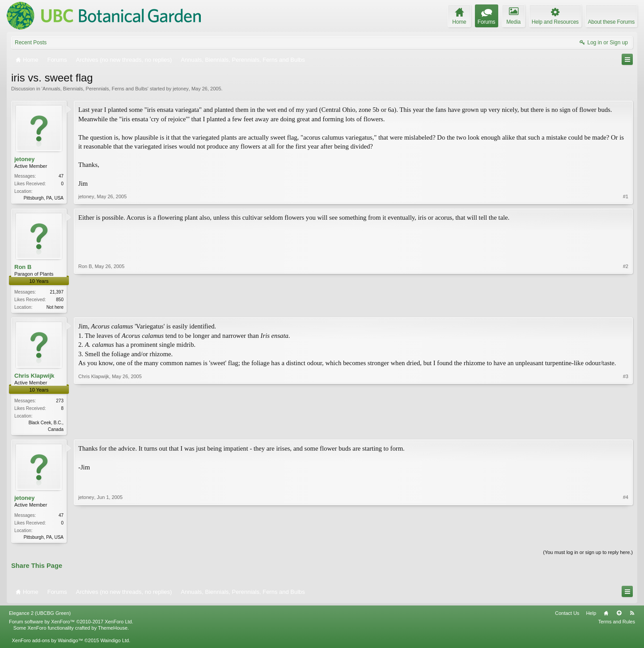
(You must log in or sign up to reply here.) (588, 555)
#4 (626, 538)
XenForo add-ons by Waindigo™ (47, 644)
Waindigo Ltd (114, 644)
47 (61, 176)
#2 (626, 307)
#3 (626, 430)
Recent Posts (31, 43)
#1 (626, 197)
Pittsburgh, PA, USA (44, 198)
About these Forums (611, 22)
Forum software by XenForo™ (71, 625)
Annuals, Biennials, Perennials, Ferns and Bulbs (95, 89)
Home (606, 616)
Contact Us (567, 616)
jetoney (180, 89)
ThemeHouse (113, 631)
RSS (632, 616)
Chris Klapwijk (34, 377)
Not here (55, 308)
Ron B (23, 267)
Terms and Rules (616, 625)
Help (591, 616)
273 (60, 403)
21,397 (57, 293)
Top (619, 616)
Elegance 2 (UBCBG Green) (40, 616)
